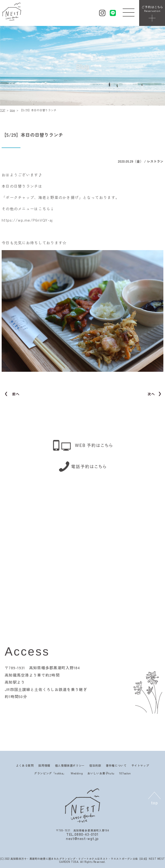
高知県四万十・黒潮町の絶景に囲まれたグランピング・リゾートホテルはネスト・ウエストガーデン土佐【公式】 (80, 859)
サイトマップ (140, 765)
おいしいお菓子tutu (101, 773)
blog (12, 110)
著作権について (116, 765)
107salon (125, 773)
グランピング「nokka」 (50, 773)
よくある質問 (25, 765)
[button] (129, 11)
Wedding (77, 773)
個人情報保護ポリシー (70, 765)
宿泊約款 (95, 765)
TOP (3, 110)
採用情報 (44, 765)
